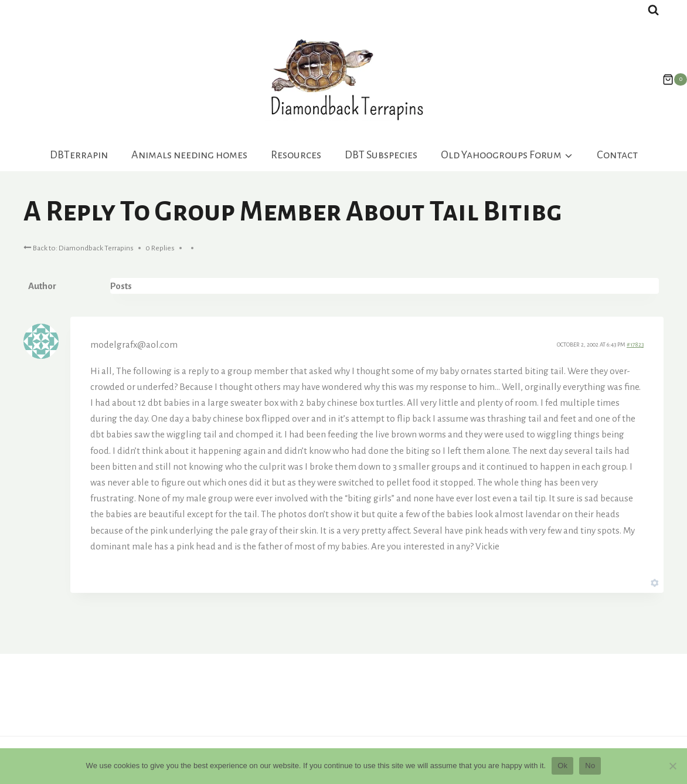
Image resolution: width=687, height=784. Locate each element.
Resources (296, 155)
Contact (617, 155)
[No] (672, 766)
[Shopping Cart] (669, 80)
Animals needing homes (189, 155)
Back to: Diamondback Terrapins (79, 247)
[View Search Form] (653, 10)
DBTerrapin (79, 155)
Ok (562, 766)
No (590, 766)
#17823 (635, 345)
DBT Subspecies (381, 155)
